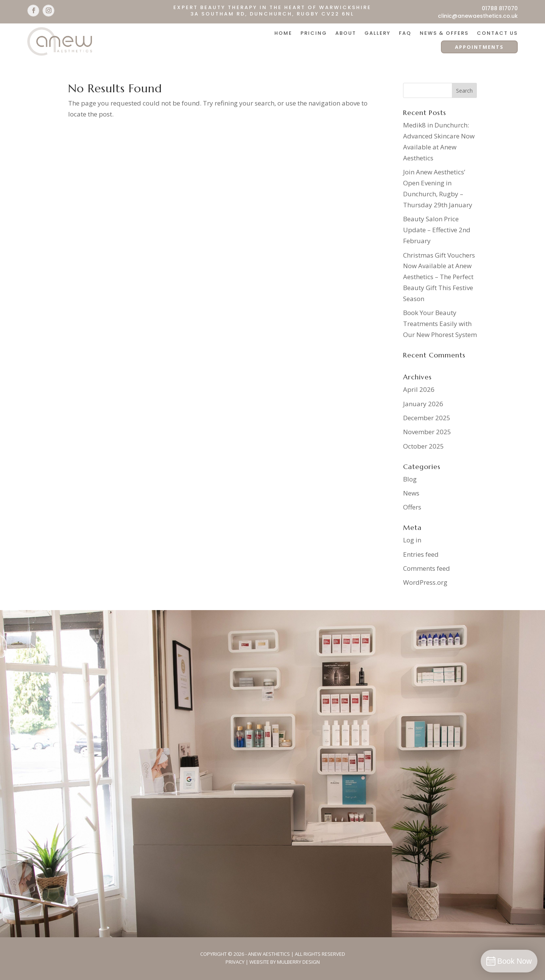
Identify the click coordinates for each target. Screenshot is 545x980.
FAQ (405, 34)
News (411, 493)
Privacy (235, 962)
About (346, 34)
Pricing (314, 34)
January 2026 (423, 404)
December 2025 (427, 418)
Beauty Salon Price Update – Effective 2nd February (437, 230)
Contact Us (497, 34)
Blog (410, 479)
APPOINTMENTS (479, 47)
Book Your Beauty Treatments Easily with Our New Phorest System (440, 324)
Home (283, 34)
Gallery (378, 34)
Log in (412, 540)
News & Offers (444, 34)
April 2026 (419, 389)
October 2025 (424, 446)
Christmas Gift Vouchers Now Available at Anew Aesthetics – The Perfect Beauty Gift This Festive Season (439, 277)
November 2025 (427, 432)
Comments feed (427, 568)
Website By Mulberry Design (285, 962)
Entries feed (421, 554)
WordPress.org (425, 582)
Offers (412, 507)
